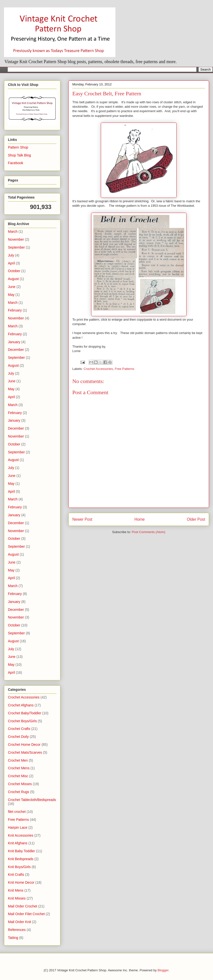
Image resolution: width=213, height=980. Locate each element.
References (17, 930)
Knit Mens (16, 890)
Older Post (196, 519)
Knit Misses (17, 898)
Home (140, 519)
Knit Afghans (18, 843)
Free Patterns (124, 369)
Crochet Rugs (19, 792)
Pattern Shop (18, 147)
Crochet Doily (18, 737)
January (14, 342)
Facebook (15, 163)
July (11, 255)
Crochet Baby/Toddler (25, 713)
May (11, 295)
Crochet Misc (18, 776)
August (13, 279)
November (16, 239)
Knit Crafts (16, 875)
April (11, 263)
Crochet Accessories (98, 369)
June (12, 287)
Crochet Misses (20, 784)
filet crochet (17, 812)
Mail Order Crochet (23, 906)
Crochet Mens (19, 768)
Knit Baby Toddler (21, 851)
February (15, 310)
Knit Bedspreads (21, 859)
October (14, 271)
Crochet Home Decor (24, 745)
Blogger (163, 970)
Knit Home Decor (21, 882)
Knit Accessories (21, 835)
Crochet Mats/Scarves (25, 752)
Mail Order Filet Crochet (26, 914)
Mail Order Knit (19, 922)
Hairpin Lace (18, 827)
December (16, 350)
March (13, 232)
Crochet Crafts (19, 729)
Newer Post (82, 519)
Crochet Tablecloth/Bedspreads (32, 800)
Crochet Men (18, 760)
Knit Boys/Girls (19, 867)
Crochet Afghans (21, 705)
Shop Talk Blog (19, 155)
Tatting (13, 938)
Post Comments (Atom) (148, 532)
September (16, 247)
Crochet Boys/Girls (22, 721)
